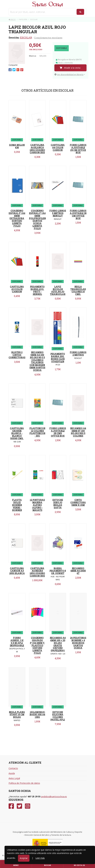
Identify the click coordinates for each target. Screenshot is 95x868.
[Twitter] (19, 806)
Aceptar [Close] (24, 858)
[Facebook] (11, 806)
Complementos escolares (48, 38)
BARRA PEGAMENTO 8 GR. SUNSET (58, 571)
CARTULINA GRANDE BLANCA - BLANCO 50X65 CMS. (17, 433)
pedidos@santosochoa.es (54, 796)
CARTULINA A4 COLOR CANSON (58, 147)
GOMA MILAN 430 (17, 146)
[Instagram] (28, 806)
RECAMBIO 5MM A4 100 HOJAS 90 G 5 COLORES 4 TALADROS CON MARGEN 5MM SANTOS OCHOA (37, 361)
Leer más (40, 858)
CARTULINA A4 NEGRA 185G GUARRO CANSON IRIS (37, 572)
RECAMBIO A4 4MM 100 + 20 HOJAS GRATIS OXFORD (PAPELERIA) (58, 644)
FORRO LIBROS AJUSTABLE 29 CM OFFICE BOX (78, 149)
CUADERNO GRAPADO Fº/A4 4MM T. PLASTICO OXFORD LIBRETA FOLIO (37, 645)
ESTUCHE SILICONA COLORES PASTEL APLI (58, 716)
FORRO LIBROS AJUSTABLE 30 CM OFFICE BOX (78, 214)
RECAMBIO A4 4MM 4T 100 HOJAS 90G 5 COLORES (78, 432)
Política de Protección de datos (24, 783)
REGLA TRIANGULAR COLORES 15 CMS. (78, 290)
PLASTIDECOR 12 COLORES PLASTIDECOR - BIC (37, 432)
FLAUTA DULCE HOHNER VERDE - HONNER (17, 505)
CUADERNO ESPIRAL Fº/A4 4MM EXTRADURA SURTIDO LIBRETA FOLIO (17, 218)
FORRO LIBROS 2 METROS (78, 354)
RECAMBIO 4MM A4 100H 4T (78, 571)
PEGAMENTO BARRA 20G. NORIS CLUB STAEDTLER (58, 358)
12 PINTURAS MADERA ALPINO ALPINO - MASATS (37, 505)
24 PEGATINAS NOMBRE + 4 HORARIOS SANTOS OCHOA (78, 643)
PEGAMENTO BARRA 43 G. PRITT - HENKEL (37, 290)
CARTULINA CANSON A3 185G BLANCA (17, 571)
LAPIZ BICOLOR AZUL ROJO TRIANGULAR (58, 290)
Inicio (12, 19)
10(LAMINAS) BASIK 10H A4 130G (37, 715)
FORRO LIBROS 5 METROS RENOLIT (58, 213)
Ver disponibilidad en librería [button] (69, 74)
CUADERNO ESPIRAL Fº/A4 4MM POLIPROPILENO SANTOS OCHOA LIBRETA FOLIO (38, 220)
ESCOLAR (26, 38)
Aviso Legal (14, 778)
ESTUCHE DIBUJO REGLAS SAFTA (58, 504)
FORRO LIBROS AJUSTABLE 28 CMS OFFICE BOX (58, 432)
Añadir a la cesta (70, 68)
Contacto (13, 768)
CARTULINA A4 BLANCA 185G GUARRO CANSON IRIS (37, 149)
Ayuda (12, 773)
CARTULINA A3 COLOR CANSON (17, 289)
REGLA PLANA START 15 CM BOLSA (17, 715)
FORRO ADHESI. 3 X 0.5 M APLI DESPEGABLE (17, 642)
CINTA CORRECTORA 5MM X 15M (78, 502)
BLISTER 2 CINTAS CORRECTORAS (17, 355)
